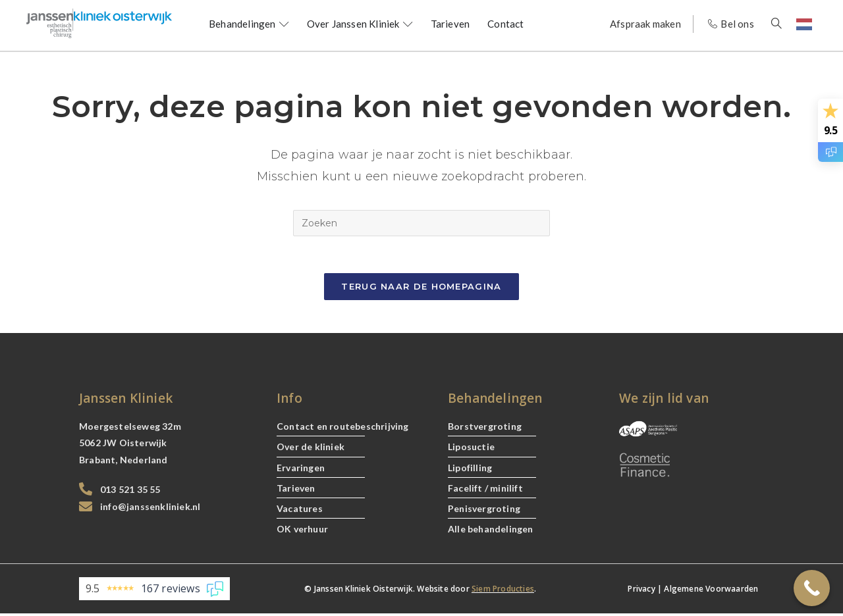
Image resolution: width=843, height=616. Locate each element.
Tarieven (450, 24)
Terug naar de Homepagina (421, 289)
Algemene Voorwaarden (711, 591)
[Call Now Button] (812, 588)
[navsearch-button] (784, 24)
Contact (505, 24)
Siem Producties (503, 591)
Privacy (641, 591)
